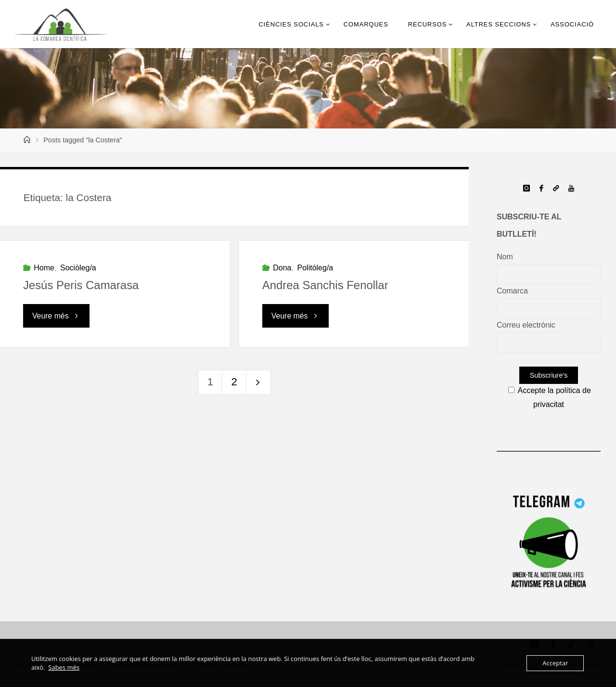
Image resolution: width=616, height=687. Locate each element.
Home (44, 268)
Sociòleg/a (78, 268)
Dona (282, 268)
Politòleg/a (315, 268)
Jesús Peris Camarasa (81, 285)
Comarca (512, 291)
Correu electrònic (526, 325)
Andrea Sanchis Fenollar (326, 285)
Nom (505, 257)
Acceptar (555, 663)
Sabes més (64, 667)
